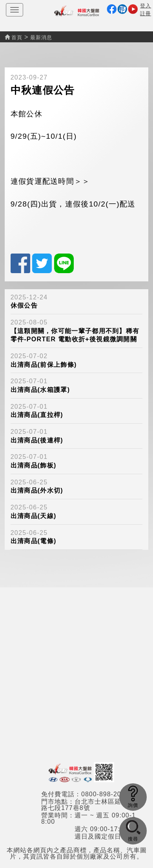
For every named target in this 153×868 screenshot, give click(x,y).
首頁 (14, 37)
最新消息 (41, 37)
